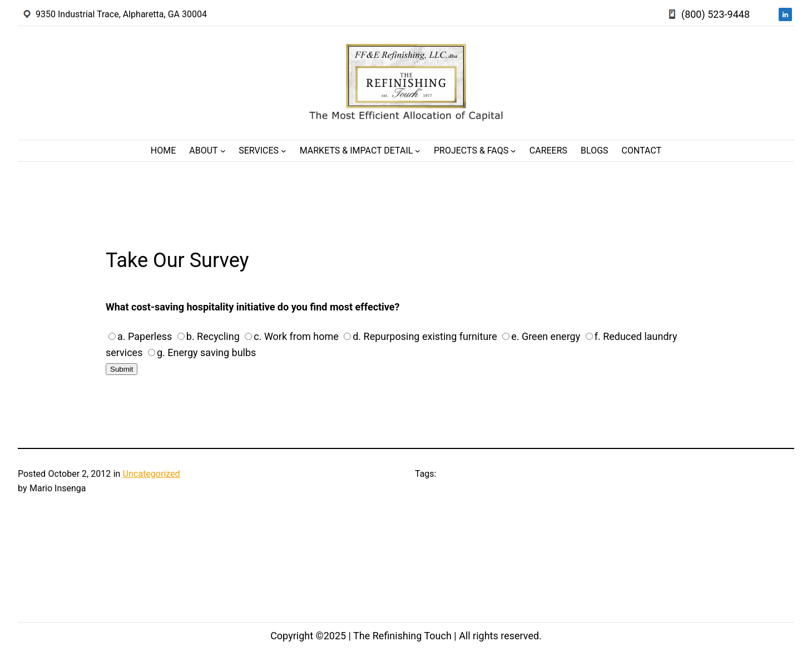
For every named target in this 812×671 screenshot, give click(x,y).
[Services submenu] (284, 151)
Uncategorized (152, 474)
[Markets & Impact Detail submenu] (418, 151)
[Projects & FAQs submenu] (513, 151)
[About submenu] (223, 151)
